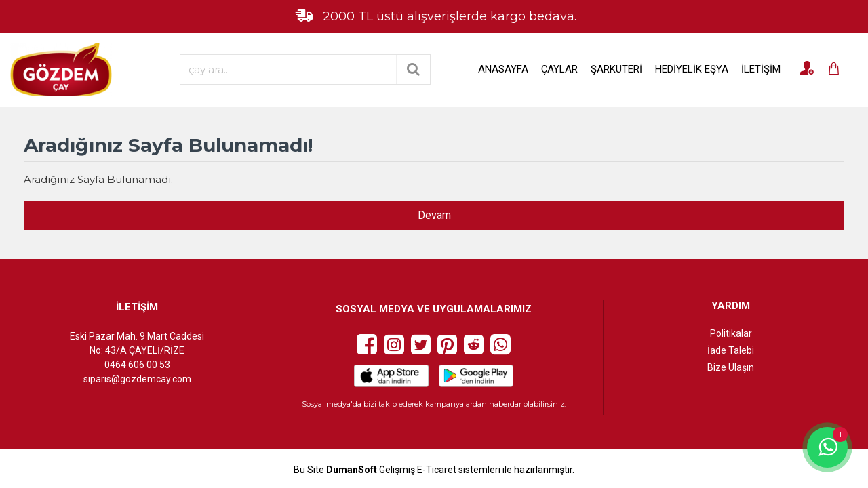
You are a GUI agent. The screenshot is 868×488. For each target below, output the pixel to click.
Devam (434, 215)
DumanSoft (352, 470)
